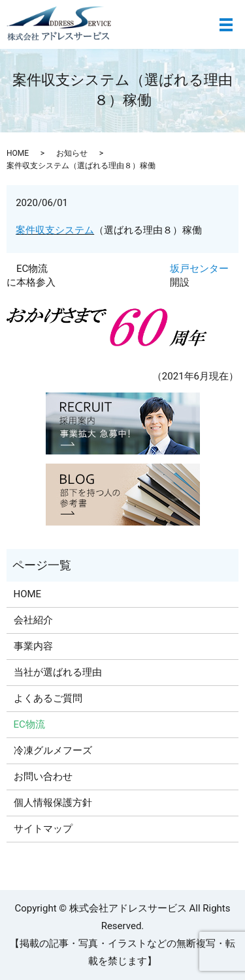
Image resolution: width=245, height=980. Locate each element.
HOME (18, 153)
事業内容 (33, 646)
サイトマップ (43, 829)
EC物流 (32, 269)
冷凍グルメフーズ (53, 750)
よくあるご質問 (48, 698)
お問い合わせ (43, 777)
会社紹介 (33, 620)
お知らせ (72, 153)
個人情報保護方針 (53, 803)
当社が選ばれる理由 (58, 672)
